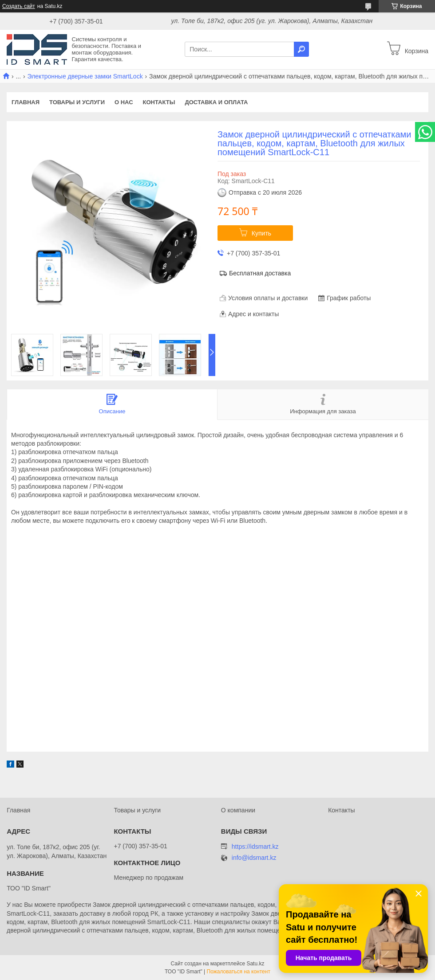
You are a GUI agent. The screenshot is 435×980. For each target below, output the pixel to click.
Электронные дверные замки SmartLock (85, 76)
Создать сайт (19, 6)
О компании (238, 810)
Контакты (159, 102)
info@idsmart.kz (254, 858)
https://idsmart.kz (255, 847)
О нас (124, 102)
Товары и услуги (77, 102)
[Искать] (301, 49)
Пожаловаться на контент (239, 972)
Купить (261, 233)
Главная (26, 102)
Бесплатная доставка (260, 273)
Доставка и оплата (216, 102)
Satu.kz (255, 964)
